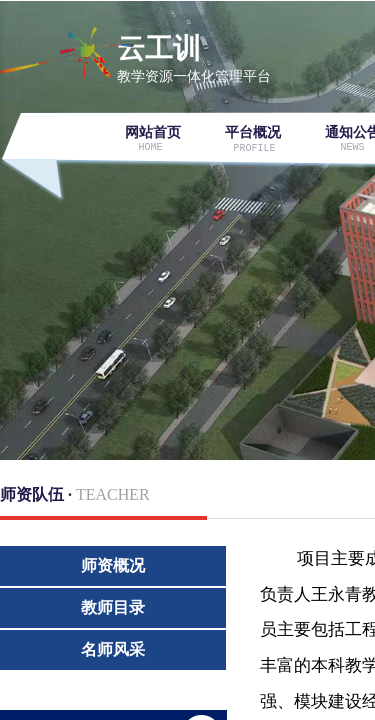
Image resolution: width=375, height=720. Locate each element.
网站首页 (153, 132)
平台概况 (253, 132)
